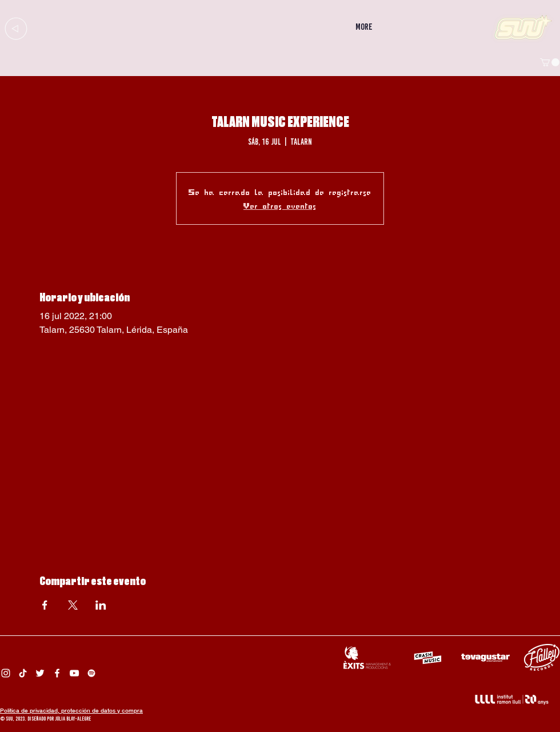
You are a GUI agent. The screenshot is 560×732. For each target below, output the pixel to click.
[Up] (16, 28)
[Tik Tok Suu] (23, 673)
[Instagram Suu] (6, 673)
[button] (550, 62)
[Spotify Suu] (91, 673)
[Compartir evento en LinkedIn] (101, 605)
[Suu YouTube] (74, 673)
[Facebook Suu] (57, 673)
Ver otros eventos (280, 205)
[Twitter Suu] (40, 673)
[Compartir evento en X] (73, 605)
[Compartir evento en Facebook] (45, 605)
